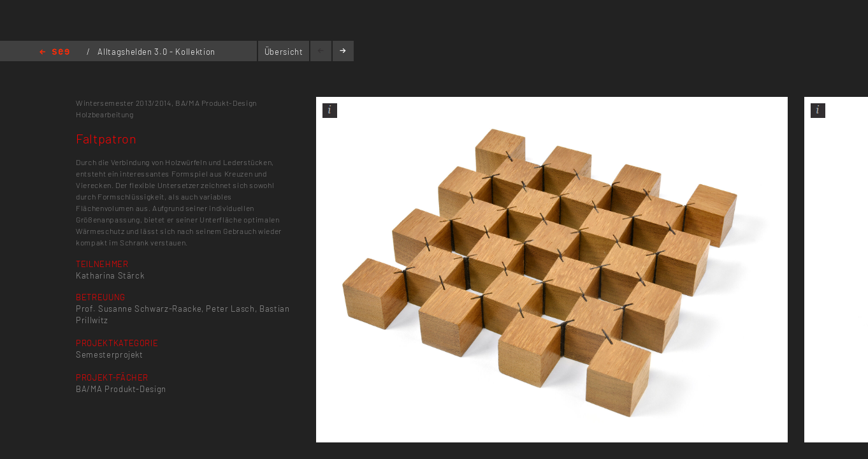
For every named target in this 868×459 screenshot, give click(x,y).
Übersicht (284, 52)
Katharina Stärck (110, 275)
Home (54, 53)
